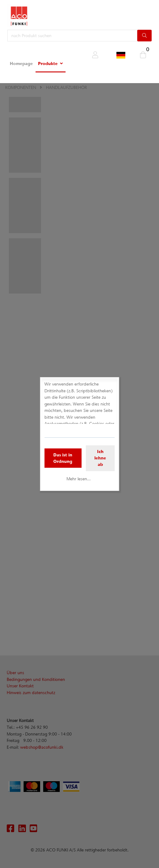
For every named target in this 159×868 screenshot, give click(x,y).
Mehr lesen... (79, 479)
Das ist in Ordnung (63, 458)
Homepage (21, 63)
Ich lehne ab (100, 458)
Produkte (48, 63)
